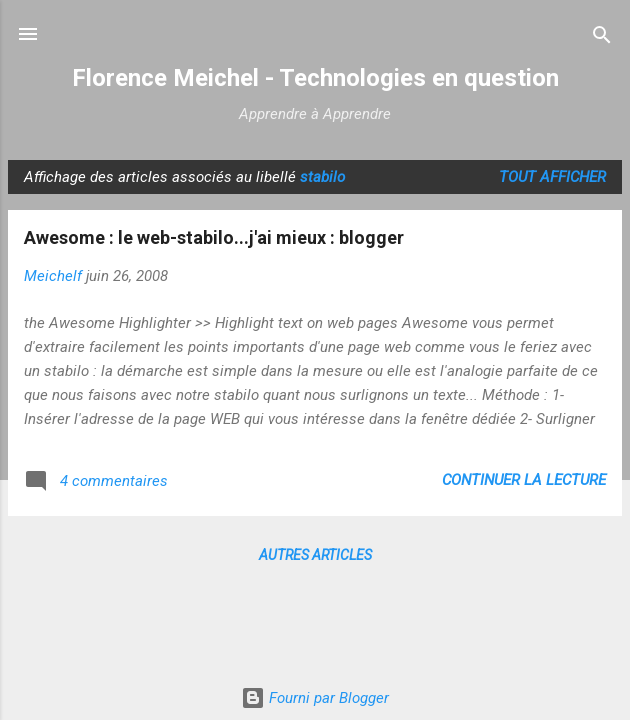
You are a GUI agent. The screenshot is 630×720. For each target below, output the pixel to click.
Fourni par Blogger (315, 698)
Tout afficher (552, 177)
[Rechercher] (602, 36)
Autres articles (315, 555)
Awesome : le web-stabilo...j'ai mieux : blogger (214, 237)
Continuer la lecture (524, 480)
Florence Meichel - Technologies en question (315, 78)
